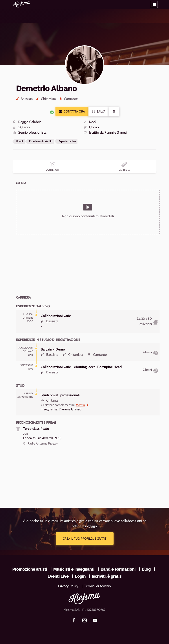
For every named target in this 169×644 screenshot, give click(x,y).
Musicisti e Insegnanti (74, 569)
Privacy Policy (68, 586)
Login (80, 576)
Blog (146, 569)
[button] (154, 4)
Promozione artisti (30, 569)
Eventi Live (58, 576)
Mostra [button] (82, 405)
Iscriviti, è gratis (107, 576)
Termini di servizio (98, 586)
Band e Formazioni (118, 569)
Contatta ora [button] (72, 111)
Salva (99, 111)
